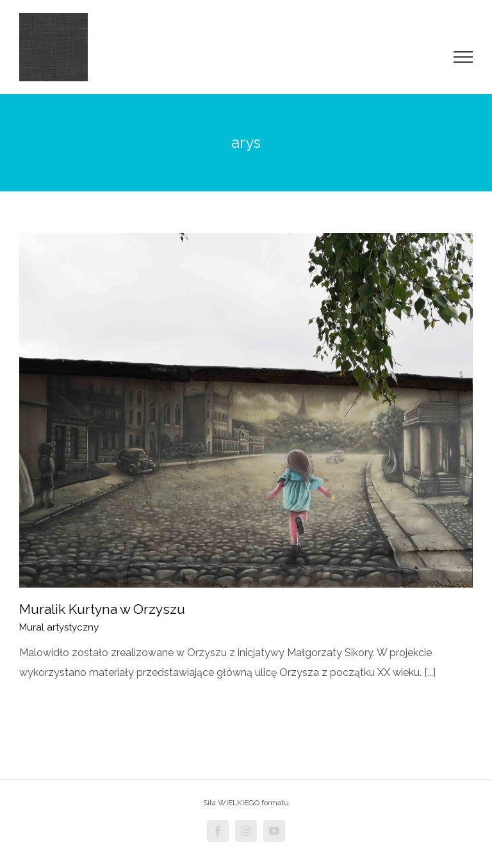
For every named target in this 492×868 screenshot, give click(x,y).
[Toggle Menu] (463, 57)
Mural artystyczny (59, 627)
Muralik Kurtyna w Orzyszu (102, 609)
